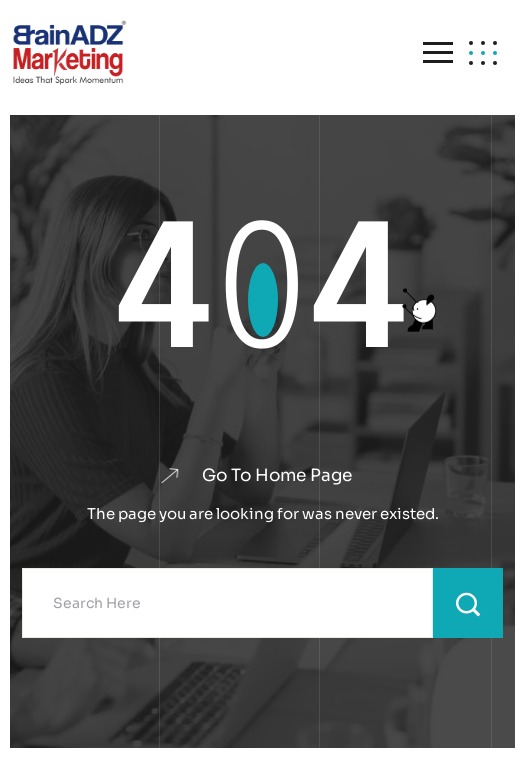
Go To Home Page (277, 475)
